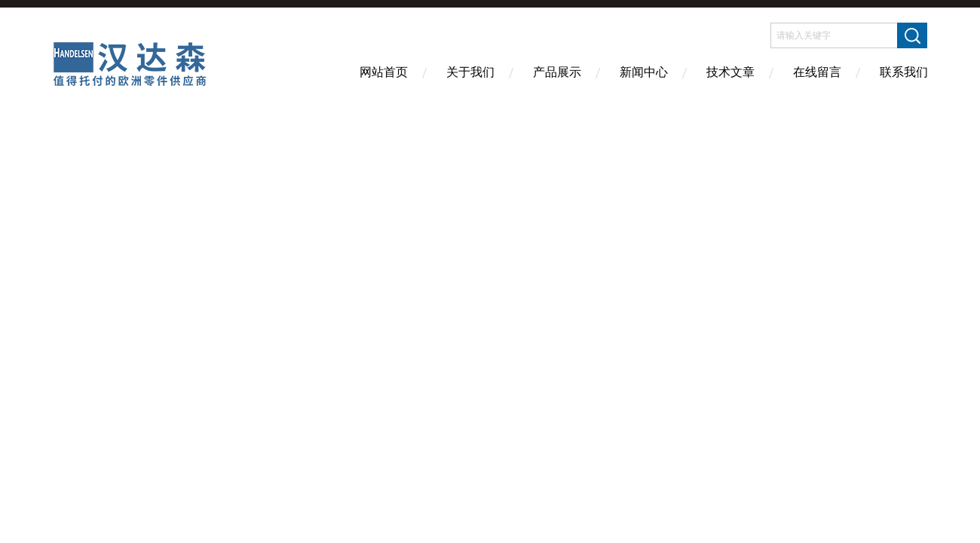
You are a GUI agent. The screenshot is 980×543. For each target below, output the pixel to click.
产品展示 (557, 72)
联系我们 (904, 72)
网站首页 (384, 72)
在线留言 (817, 72)
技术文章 (730, 72)
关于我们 (470, 72)
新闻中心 (644, 72)
